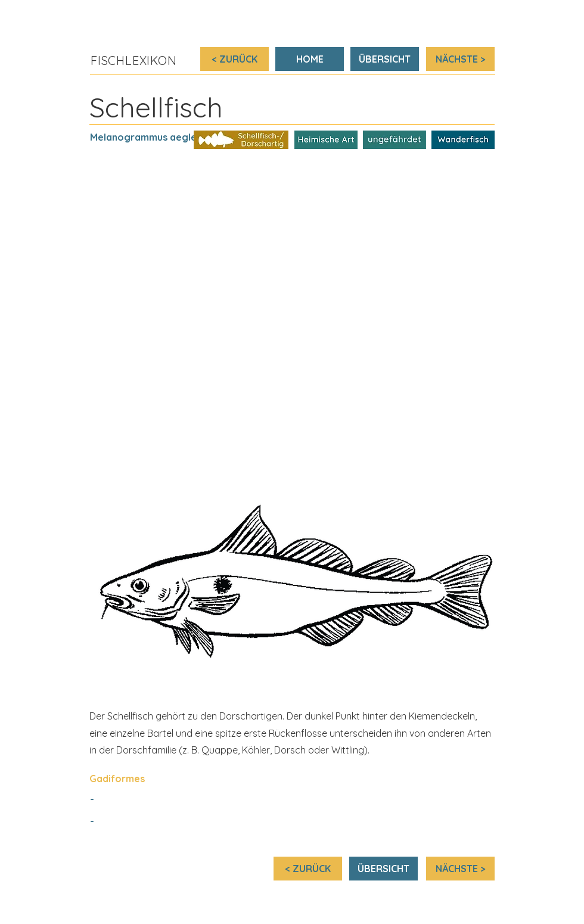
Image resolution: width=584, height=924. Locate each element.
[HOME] (310, 59)
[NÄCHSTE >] (460, 59)
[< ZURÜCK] (234, 59)
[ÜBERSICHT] (385, 59)
